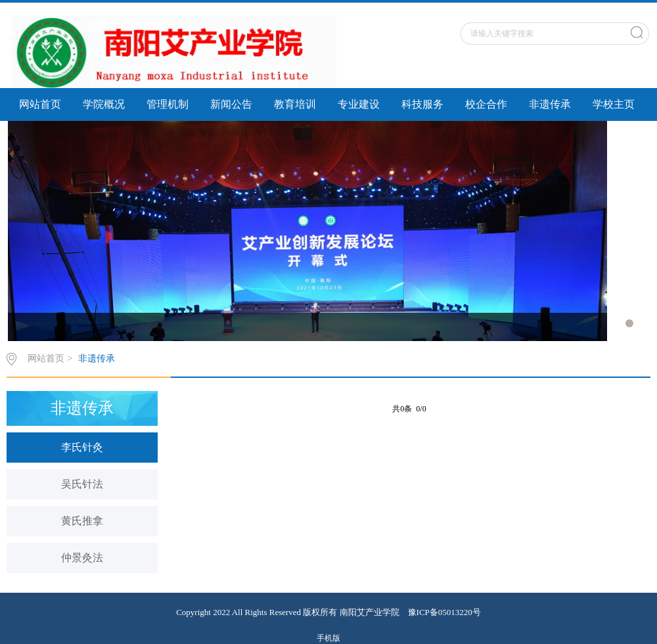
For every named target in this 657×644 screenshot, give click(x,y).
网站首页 (40, 104)
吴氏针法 (82, 484)
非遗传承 (550, 104)
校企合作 (486, 104)
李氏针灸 (82, 447)
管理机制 (168, 104)
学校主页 (614, 104)
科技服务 (422, 104)
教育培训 (295, 104)
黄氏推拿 (82, 521)
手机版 (328, 638)
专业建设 (359, 104)
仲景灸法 (82, 558)
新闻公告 (231, 104)
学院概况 (104, 104)
